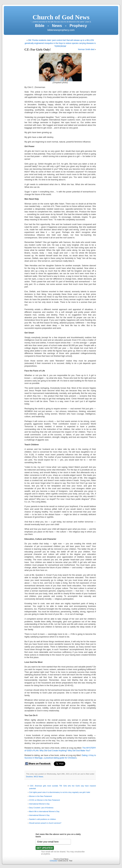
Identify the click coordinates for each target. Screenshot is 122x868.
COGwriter (53, 861)
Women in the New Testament (41, 796)
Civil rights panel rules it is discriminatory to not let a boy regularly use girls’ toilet (60, 792)
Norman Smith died (86, 49)
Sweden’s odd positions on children (42, 819)
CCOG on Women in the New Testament (44, 800)
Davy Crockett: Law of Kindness (41, 808)
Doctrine (29, 777)
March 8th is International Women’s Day (44, 811)
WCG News (38, 777)
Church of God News (61, 17)
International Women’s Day (39, 804)
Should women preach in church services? (45, 823)
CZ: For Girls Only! (38, 50)
